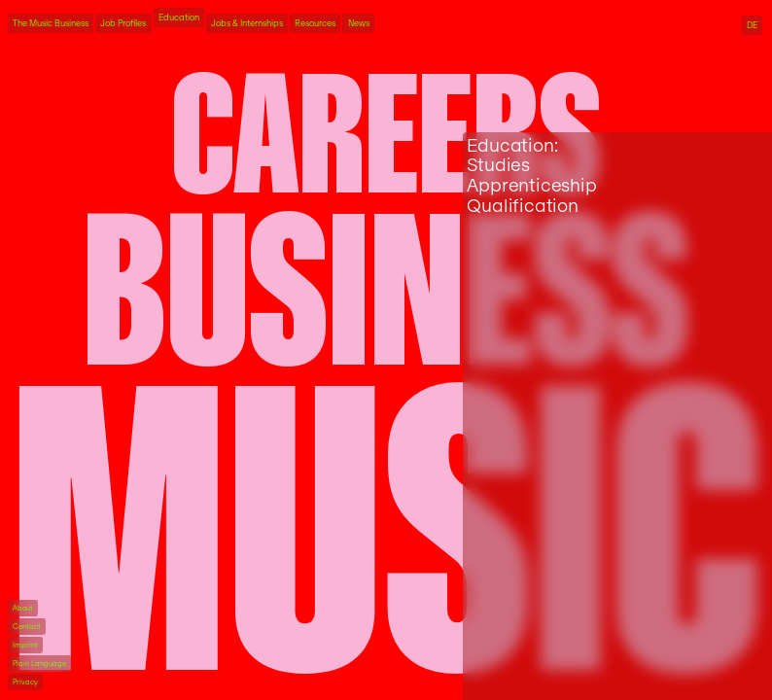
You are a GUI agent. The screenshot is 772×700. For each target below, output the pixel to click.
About (23, 608)
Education (179, 17)
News (359, 23)
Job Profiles (123, 23)
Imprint (25, 645)
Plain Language (39, 664)
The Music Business (51, 23)
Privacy (25, 682)
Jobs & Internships (247, 23)
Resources (315, 23)
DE (752, 25)
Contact (27, 627)
